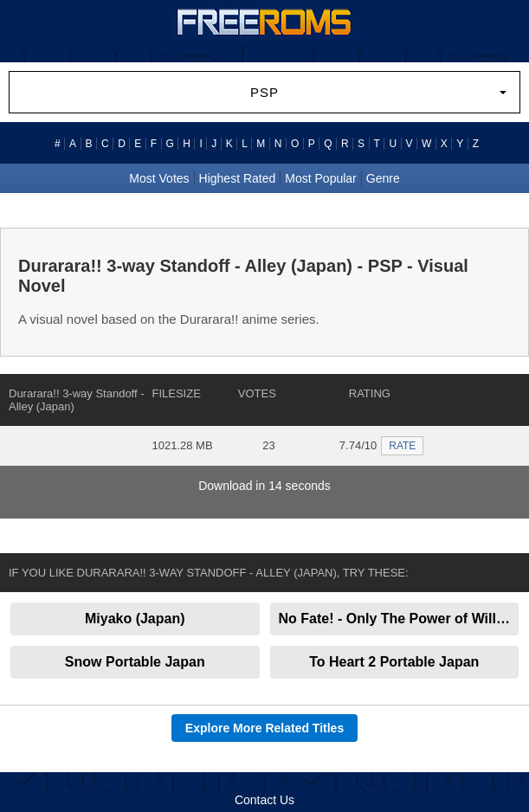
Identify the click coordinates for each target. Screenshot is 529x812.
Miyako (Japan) (135, 619)
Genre (383, 178)
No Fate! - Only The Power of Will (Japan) (399, 619)
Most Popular (320, 178)
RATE (402, 446)
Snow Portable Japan (135, 662)
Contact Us (264, 800)
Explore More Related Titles (264, 728)
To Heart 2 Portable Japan (394, 662)
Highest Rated (238, 178)
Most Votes (159, 178)
